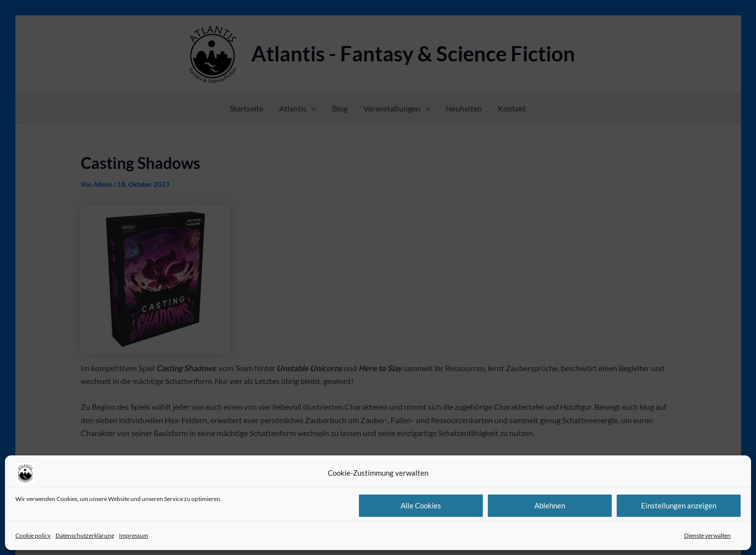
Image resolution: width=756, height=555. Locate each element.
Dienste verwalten (707, 535)
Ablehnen (550, 505)
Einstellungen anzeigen (679, 505)
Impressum (134, 535)
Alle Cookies (421, 505)
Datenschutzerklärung (85, 535)
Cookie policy (33, 535)
